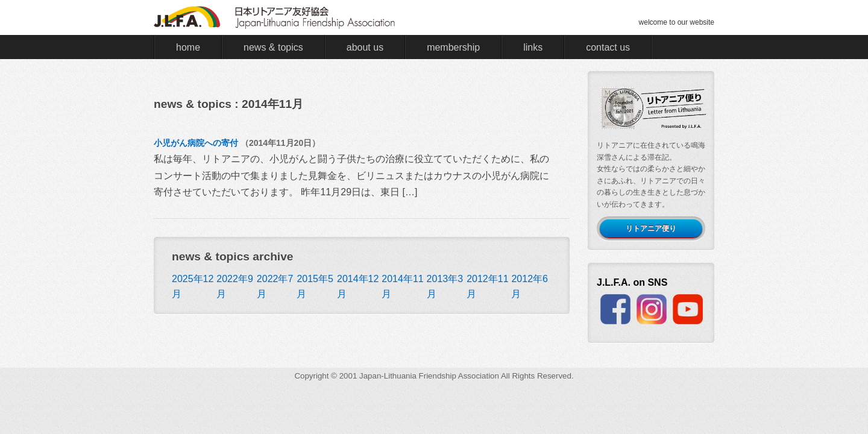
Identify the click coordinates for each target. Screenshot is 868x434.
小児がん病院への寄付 (196, 143)
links (533, 47)
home (188, 47)
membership (453, 47)
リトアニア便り (651, 228)
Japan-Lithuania (388, 376)
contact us (608, 47)
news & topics (273, 47)
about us (365, 47)
